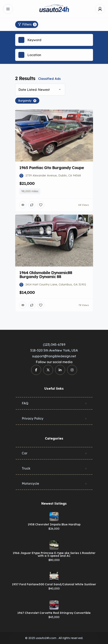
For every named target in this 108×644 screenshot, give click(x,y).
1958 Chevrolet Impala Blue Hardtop (54, 524)
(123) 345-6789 (54, 345)
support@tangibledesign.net (54, 356)
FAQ (25, 403)
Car (25, 453)
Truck (26, 468)
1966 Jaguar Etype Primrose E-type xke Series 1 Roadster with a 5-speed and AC (54, 554)
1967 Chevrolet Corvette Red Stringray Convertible (54, 613)
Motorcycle (30, 483)
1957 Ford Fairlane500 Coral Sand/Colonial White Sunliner (54, 584)
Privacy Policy (33, 418)
